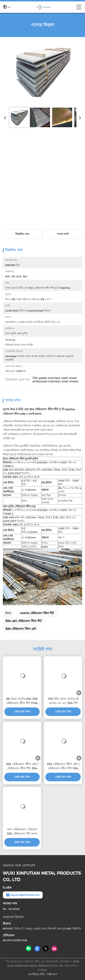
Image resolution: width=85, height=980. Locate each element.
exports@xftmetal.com (23, 895)
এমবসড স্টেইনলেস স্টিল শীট (37, 613)
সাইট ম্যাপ (52, 974)
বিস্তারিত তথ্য (22, 234)
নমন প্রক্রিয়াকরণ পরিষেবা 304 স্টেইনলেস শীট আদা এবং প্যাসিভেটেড (22, 832)
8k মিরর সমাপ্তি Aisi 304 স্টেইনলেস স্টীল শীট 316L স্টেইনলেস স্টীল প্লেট (22, 701)
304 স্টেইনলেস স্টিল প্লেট (21, 629)
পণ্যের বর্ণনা (63, 234)
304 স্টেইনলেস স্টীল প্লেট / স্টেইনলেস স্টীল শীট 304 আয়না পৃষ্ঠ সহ (22, 766)
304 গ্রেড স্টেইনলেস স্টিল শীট (23, 621)
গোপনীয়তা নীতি (36, 974)
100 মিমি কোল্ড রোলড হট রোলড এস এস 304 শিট (63, 701)
